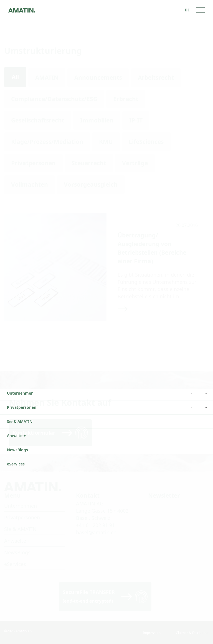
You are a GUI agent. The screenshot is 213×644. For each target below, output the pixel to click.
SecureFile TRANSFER (89, 596)
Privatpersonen (33, 163)
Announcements (98, 77)
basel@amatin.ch (96, 532)
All (15, 77)
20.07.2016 (187, 225)
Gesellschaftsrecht (38, 120)
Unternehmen (21, 506)
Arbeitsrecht (156, 77)
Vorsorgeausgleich (91, 184)
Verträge (135, 163)
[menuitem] (187, 10)
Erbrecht (126, 99)
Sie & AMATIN (20, 529)
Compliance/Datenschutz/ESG (54, 99)
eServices (15, 564)
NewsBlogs (17, 552)
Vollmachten (30, 184)
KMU (106, 142)
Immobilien (97, 120)
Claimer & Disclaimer (192, 633)
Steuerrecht (89, 163)
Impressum (152, 633)
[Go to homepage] (22, 10)
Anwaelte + (17, 541)
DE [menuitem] (187, 10)
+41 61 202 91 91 (95, 525)
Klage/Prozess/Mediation (47, 142)
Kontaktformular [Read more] (34, 433)
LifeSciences (146, 142)
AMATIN (47, 77)
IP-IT (136, 120)
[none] (187, 10)
